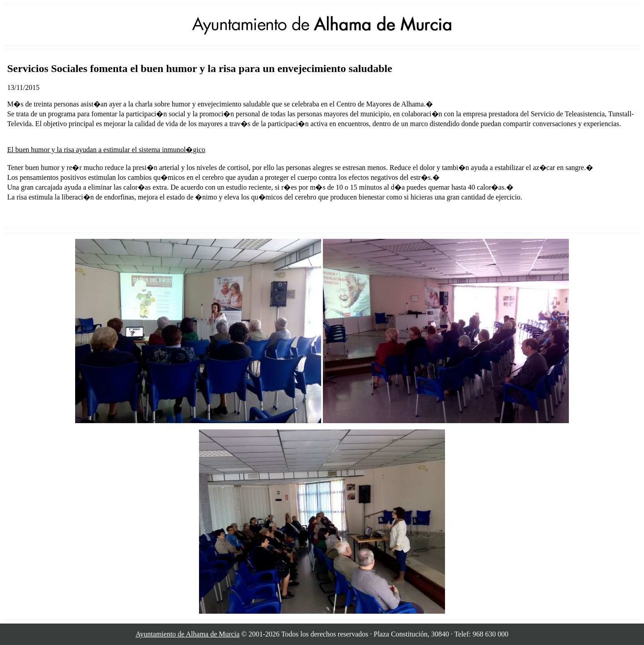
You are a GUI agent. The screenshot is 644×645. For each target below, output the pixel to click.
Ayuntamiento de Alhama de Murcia (187, 634)
